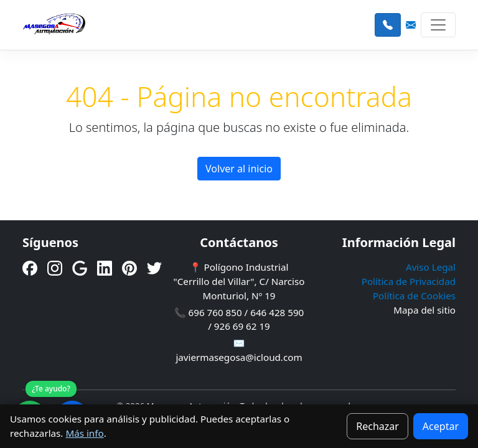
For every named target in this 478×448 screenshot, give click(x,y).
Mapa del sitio (424, 310)
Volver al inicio (239, 169)
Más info (84, 433)
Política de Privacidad (409, 281)
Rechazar (377, 426)
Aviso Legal (431, 267)
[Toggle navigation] (438, 25)
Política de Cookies (414, 296)
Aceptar (441, 426)
